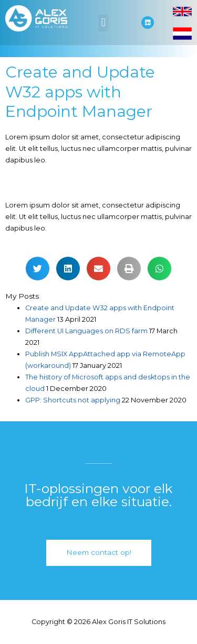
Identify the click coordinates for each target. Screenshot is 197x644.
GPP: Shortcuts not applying (73, 400)
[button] (103, 23)
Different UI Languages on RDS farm (86, 331)
